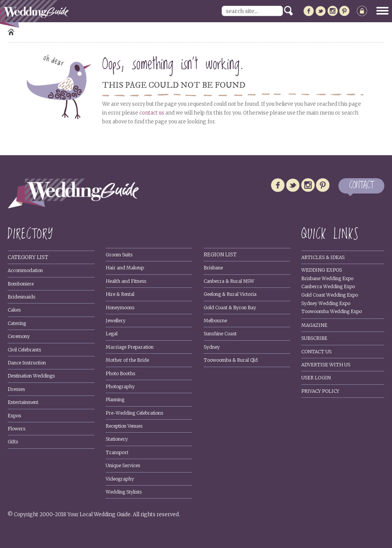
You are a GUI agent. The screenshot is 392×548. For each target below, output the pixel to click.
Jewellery (116, 321)
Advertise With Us (326, 365)
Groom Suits (119, 255)
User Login (316, 378)
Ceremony (19, 336)
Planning (115, 400)
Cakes (14, 310)
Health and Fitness (126, 281)
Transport (117, 452)
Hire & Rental (120, 294)
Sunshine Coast (220, 334)
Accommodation (25, 270)
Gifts (13, 442)
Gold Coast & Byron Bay (230, 308)
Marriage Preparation (130, 347)
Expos (14, 416)
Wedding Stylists (124, 492)
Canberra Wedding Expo (328, 286)
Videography (120, 479)
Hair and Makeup (125, 268)
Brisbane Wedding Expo (327, 278)
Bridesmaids (21, 297)
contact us (152, 113)
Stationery (117, 439)
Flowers (16, 429)
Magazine (314, 325)
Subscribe (314, 338)
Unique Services (123, 465)
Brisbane (213, 268)
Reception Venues (124, 426)
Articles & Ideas (323, 257)
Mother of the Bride (127, 360)
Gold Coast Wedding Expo (330, 295)
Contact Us (316, 352)
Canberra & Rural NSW (229, 281)
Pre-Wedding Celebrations (134, 413)
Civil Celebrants (24, 350)
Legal (112, 334)
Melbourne (215, 321)
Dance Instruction (27, 363)
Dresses (16, 389)
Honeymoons (120, 308)
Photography (120, 386)
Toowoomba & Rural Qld (231, 360)
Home (11, 32)
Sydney (212, 347)
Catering (17, 323)
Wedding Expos (322, 270)
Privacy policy (320, 391)
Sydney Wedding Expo (326, 303)
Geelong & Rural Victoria (230, 294)
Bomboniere (21, 284)
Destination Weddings (31, 376)
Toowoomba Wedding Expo (332, 311)
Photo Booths (120, 373)
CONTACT (361, 186)
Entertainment (23, 402)
